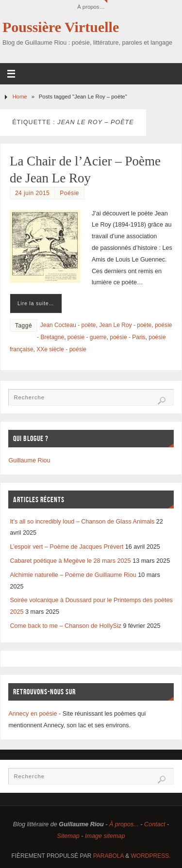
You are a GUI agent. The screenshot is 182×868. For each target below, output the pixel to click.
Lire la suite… (36, 303)
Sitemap (68, 836)
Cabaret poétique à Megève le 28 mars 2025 (70, 561)
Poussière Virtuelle (61, 27)
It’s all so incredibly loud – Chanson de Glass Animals (82, 522)
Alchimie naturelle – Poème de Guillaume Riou (73, 575)
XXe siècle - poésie (61, 349)
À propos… (91, 7)
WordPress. (151, 856)
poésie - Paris (127, 337)
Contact (155, 824)
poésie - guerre (87, 337)
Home (20, 97)
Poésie (69, 193)
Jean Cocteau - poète (68, 325)
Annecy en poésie (33, 714)
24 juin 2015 (32, 193)
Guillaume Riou (29, 460)
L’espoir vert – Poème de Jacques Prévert (66, 547)
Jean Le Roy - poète (125, 325)
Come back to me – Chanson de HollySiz (66, 626)
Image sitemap (105, 836)
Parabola (108, 856)
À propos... (124, 824)
